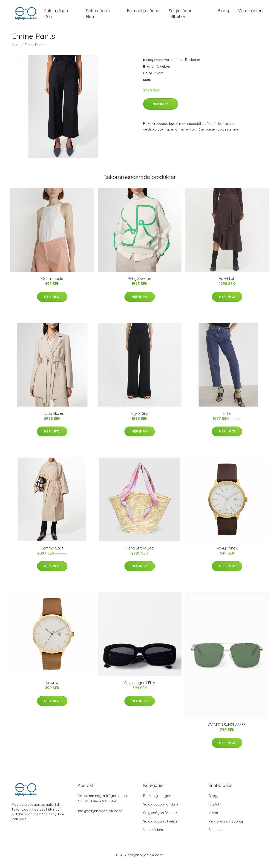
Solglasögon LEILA (140, 688)
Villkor (214, 818)
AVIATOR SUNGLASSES (227, 730)
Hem (16, 50)
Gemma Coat (52, 553)
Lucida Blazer (52, 418)
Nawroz (52, 688)
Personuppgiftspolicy (226, 826)
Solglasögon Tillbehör (181, 16)
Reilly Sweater (140, 284)
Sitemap (215, 835)
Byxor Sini (139, 418)
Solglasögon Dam (56, 16)
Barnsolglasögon (143, 13)
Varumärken (250, 13)
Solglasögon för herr (160, 818)
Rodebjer (193, 65)
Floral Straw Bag (140, 553)
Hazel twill (227, 284)
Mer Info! (161, 109)
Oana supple (52, 284)
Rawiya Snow (227, 553)
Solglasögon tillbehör (160, 826)
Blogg (223, 13)
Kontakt (215, 809)
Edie (227, 418)
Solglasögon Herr (98, 16)
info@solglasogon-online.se (100, 816)
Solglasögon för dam (160, 809)
